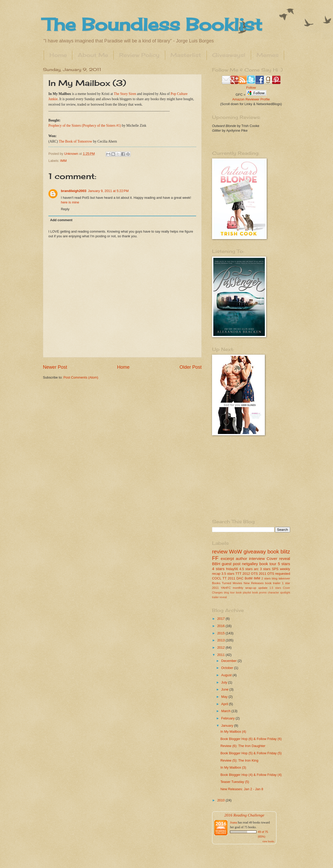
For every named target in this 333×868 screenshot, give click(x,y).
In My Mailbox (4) (233, 732)
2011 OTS (267, 574)
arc (256, 569)
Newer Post (55, 367)
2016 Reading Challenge (244, 815)
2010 (221, 800)
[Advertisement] (245, 477)
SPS (275, 569)
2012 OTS (250, 574)
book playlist (244, 593)
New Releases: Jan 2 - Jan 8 (242, 789)
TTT (239, 574)
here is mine (70, 202)
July (225, 682)
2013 (221, 640)
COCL (217, 578)
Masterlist (186, 55)
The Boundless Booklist (152, 24)
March (226, 711)
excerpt (228, 559)
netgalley (250, 564)
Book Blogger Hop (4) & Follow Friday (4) (251, 775)
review (220, 551)
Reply (65, 209)
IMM (63, 161)
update (263, 588)
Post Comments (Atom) (81, 377)
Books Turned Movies (227, 583)
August (227, 675)
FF (215, 558)
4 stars (218, 569)
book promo (259, 593)
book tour (268, 564)
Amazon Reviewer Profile (251, 99)
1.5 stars (275, 588)
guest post (231, 564)
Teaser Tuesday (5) (235, 782)
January (228, 726)
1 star (286, 583)
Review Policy (139, 55)
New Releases (254, 583)
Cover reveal (278, 559)
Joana (233, 822)
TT (225, 578)
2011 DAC (236, 578)
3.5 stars (228, 574)
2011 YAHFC (221, 588)
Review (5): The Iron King (239, 760)
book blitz (279, 551)
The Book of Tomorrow (75, 141)
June (225, 689)
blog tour (229, 593)
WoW (235, 551)
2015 (221, 633)
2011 (221, 655)
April (225, 704)
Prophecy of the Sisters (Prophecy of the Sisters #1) (85, 126)
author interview (250, 559)
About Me (93, 55)
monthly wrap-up (245, 588)
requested (283, 574)
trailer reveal (219, 597)
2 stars (266, 578)
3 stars (265, 569)
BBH (216, 564)
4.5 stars (246, 569)
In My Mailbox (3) (233, 767)
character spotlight (279, 593)
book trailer (273, 583)
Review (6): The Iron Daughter (243, 746)
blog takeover (281, 578)
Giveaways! (229, 55)
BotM (249, 578)
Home (58, 55)
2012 (221, 647)
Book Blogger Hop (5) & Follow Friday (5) (251, 753)
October (228, 668)
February (228, 718)
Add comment (61, 220)
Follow (251, 88)
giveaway (255, 551)
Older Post (191, 367)
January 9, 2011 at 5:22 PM (108, 191)
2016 (221, 626)
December (229, 661)
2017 (221, 619)
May (225, 697)
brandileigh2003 (74, 191)
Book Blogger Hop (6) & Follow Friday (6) (251, 739)
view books (268, 841)
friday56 (232, 569)
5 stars (284, 564)
